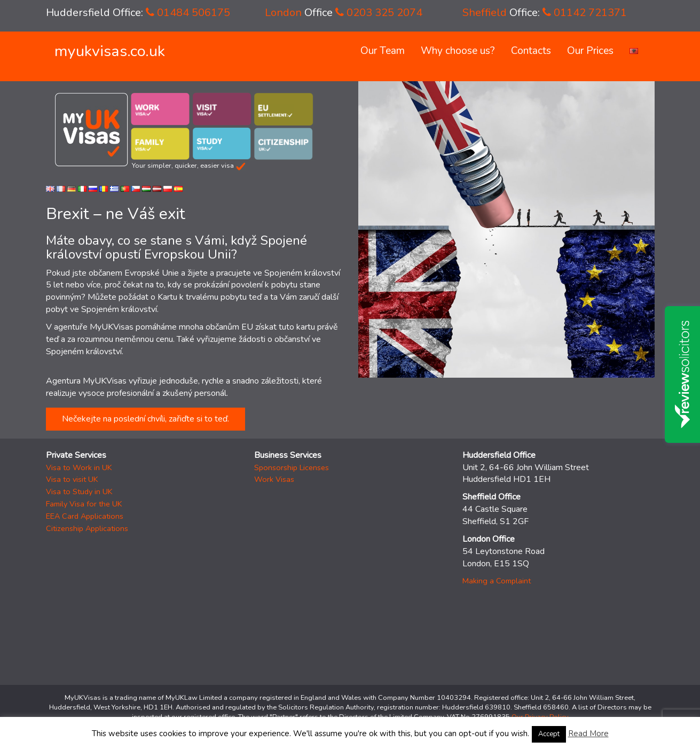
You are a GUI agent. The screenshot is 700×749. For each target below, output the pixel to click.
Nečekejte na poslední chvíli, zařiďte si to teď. (145, 419)
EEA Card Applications (85, 516)
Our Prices (590, 51)
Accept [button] (549, 734)
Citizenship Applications (87, 528)
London (283, 13)
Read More (588, 734)
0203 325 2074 (379, 13)
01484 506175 (188, 13)
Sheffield (485, 13)
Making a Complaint (497, 581)
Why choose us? (458, 51)
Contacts (531, 51)
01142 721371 (585, 13)
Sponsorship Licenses (292, 467)
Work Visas (274, 479)
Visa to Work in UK (79, 467)
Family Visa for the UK (84, 504)
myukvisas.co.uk (110, 51)
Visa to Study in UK (79, 491)
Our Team (383, 51)
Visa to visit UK (72, 479)
